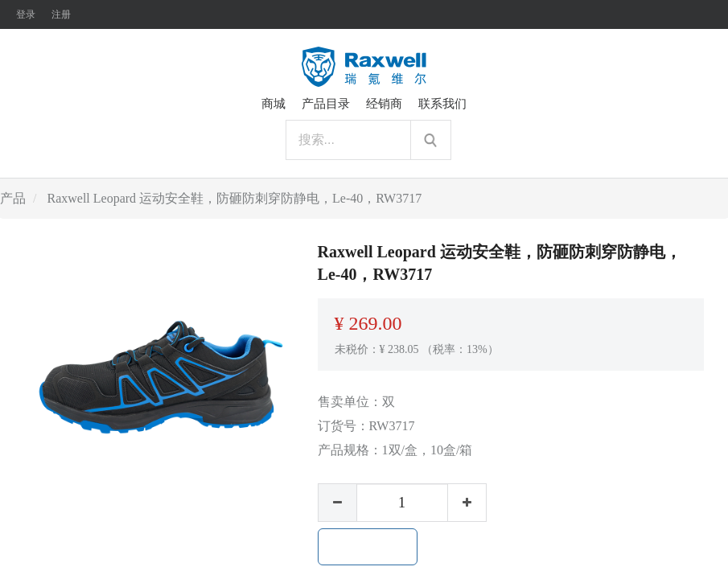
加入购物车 (368, 547)
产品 (13, 198)
